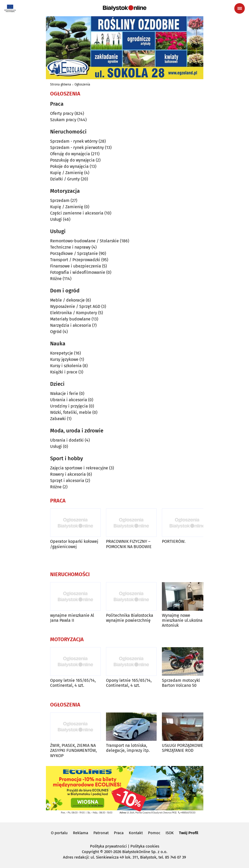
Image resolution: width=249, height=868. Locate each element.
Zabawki (58, 419)
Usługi (56, 219)
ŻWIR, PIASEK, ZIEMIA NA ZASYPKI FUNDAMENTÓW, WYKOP (73, 750)
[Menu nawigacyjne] (240, 8)
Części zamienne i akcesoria (77, 213)
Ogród (56, 332)
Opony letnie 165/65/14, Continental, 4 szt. (73, 683)
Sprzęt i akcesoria (67, 481)
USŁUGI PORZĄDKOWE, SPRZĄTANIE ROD (183, 748)
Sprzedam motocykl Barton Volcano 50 (181, 683)
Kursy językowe (64, 359)
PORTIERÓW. (174, 541)
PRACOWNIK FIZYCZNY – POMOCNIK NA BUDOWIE (129, 544)
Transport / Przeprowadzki (75, 260)
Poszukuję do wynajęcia (72, 160)
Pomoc (154, 833)
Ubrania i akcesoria (69, 400)
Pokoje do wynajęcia (69, 166)
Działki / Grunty (65, 179)
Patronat (101, 833)
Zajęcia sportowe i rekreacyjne (79, 468)
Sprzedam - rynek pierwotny (77, 148)
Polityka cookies (145, 846)
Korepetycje (62, 353)
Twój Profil (189, 833)
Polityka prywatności (108, 846)
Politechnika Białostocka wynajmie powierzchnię (130, 618)
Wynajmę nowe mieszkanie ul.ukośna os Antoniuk (185, 620)
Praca (119, 833)
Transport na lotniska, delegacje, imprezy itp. (128, 748)
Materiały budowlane (70, 319)
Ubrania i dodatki (67, 440)
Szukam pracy (63, 120)
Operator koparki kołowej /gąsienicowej (74, 544)
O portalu (59, 833)
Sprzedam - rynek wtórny (74, 141)
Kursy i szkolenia (66, 366)
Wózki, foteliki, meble (71, 412)
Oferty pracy (62, 113)
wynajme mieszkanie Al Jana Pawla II (72, 618)
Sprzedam (60, 200)
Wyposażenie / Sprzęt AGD (75, 306)
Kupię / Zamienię (67, 173)
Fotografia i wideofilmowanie (78, 272)
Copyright (90, 852)
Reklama (81, 833)
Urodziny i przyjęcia (69, 406)
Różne (56, 279)
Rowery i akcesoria (68, 474)
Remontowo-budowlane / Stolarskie (84, 241)
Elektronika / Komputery (74, 313)
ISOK (170, 833)
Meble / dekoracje (67, 300)
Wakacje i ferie (64, 393)
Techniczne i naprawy (70, 247)
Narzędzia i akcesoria (71, 325)
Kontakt (136, 833)
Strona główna (61, 84)
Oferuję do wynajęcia (70, 154)
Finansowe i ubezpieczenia (76, 266)
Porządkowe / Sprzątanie (74, 253)
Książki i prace (64, 372)
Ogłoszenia (82, 84)
